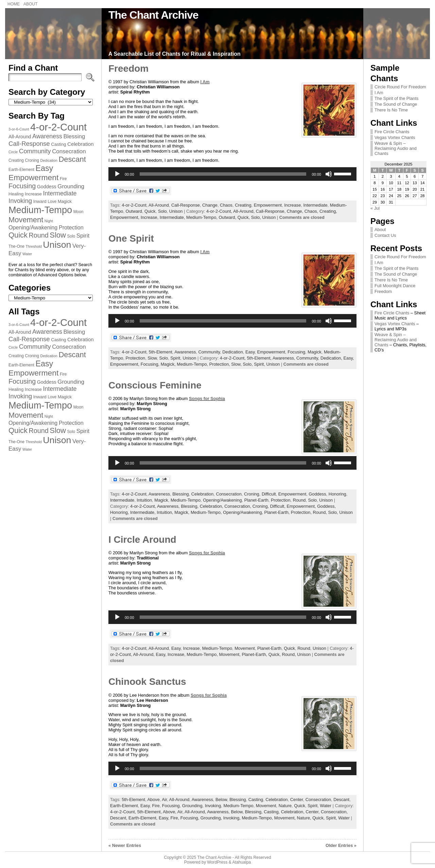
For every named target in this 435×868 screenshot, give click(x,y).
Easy (250, 352)
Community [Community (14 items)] (35, 151)
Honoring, (120, 512)
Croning (252, 494)
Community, (308, 358)
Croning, (261, 506)
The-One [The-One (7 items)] (16, 246)
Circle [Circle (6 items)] (13, 152)
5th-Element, (259, 358)
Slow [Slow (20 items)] (58, 235)
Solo (162, 211)
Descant (341, 800)
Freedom (128, 68)
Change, (296, 211)
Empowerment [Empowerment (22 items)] (33, 177)
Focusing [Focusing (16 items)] (22, 186)
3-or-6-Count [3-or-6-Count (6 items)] (19, 129)
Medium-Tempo (186, 500)
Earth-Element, (144, 818)
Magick (315, 352)
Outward (134, 211)
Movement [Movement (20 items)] (26, 220)
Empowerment (268, 205)
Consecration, (238, 506)
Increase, (150, 217)
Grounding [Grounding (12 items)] (71, 186)
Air (164, 800)
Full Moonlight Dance (395, 286)
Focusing (296, 352)
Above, (170, 812)
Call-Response (186, 205)
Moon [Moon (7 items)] (79, 212)
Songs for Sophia (207, 398)
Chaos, (312, 211)
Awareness (185, 352)
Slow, (237, 364)
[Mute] (329, 174)
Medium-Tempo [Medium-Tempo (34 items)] (40, 210)
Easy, (349, 358)
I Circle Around (142, 540)
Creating (243, 205)
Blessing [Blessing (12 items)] (74, 136)
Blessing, (190, 506)
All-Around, (245, 211)
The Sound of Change (396, 104)
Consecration (229, 494)
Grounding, (212, 818)
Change (210, 205)
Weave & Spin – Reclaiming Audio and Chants (396, 148)
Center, (313, 812)
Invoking (213, 806)
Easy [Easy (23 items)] (44, 168)
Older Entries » (341, 845)
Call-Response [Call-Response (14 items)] (29, 144)
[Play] (117, 174)
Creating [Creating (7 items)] (16, 160)
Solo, (257, 217)
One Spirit (131, 238)
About (380, 230)
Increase (292, 205)
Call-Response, (271, 211)
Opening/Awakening (222, 500)
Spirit (175, 358)
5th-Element (161, 352)
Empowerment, (125, 217)
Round (299, 500)
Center (297, 800)
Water (326, 806)
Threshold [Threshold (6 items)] (33, 246)
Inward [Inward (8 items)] (40, 201)
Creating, (328, 211)
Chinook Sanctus (147, 682)
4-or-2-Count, (220, 211)
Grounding (192, 806)
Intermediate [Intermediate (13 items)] (60, 193)
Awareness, (284, 358)
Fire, (176, 818)
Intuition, (166, 512)
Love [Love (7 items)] (52, 202)
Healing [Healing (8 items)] (16, 194)
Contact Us (385, 235)
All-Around (159, 205)
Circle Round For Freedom (400, 87)
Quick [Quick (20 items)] (18, 235)
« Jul (375, 208)
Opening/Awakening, (243, 512)
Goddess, (326, 506)
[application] (232, 174)
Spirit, (260, 364)
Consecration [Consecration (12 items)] (69, 151)
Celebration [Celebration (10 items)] (81, 144)
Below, (238, 812)
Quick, (244, 217)
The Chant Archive (153, 15)
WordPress (217, 862)
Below (221, 800)
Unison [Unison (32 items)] (57, 245)
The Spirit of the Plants (396, 98)
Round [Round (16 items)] (39, 235)
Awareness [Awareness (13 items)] (47, 136)
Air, (181, 812)
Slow (152, 358)
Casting (256, 800)
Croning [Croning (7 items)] (32, 160)
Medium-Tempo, (202, 217)
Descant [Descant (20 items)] (72, 159)
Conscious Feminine (155, 385)
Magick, (169, 364)
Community (209, 352)
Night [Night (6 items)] (49, 221)
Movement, (231, 654)
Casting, (272, 812)
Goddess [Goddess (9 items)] (47, 187)
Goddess (317, 494)
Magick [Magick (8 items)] (65, 201)
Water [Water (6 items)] (27, 254)
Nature (285, 806)
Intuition (144, 500)
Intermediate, (173, 217)
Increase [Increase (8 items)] (33, 194)
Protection (136, 358)
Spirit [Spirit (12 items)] (83, 236)
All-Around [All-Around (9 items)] (20, 137)
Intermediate (315, 205)
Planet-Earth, (278, 512)
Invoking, (233, 818)
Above (154, 800)
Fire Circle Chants (392, 132)
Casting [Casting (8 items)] (58, 144)
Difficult (269, 494)
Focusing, (151, 364)
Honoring (337, 494)
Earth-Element (124, 806)
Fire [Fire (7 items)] (63, 179)
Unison (176, 211)
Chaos (226, 205)
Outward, (228, 217)
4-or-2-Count (134, 205)
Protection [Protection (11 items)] (71, 227)
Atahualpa (241, 862)
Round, (321, 512)
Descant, (119, 818)
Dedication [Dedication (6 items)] (49, 160)
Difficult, (279, 506)
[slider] (223, 174)
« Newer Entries (125, 845)
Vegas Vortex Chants (395, 137)
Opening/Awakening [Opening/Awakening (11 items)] (33, 227)
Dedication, (332, 358)
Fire (156, 806)
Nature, (305, 818)
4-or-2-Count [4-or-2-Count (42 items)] (58, 127)
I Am (205, 82)
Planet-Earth (256, 500)
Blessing (180, 494)
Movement (245, 648)
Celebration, (212, 506)
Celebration (202, 494)
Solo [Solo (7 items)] (71, 236)
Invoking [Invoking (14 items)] (20, 201)
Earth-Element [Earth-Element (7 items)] (21, 170)
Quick (150, 211)
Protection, (220, 364)
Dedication (232, 352)
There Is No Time (391, 110)
